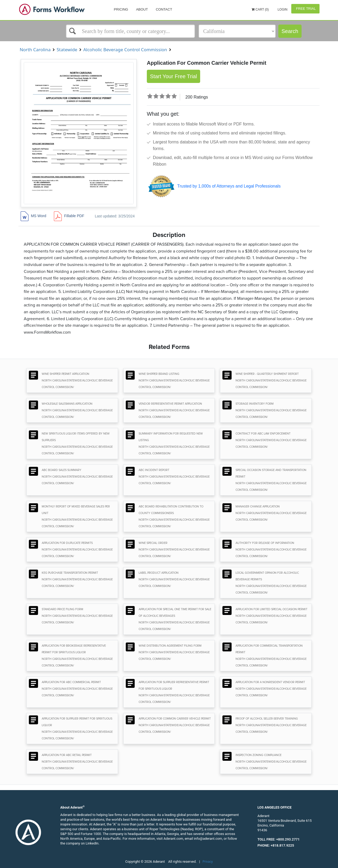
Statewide (67, 50)
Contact (164, 9)
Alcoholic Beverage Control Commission (125, 50)
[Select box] (130, 31)
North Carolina (35, 50)
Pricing (121, 9)
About (142, 9)
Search (290, 31)
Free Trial (305, 9)
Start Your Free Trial (173, 76)
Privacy (208, 862)
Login (282, 10)
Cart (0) (260, 10)
